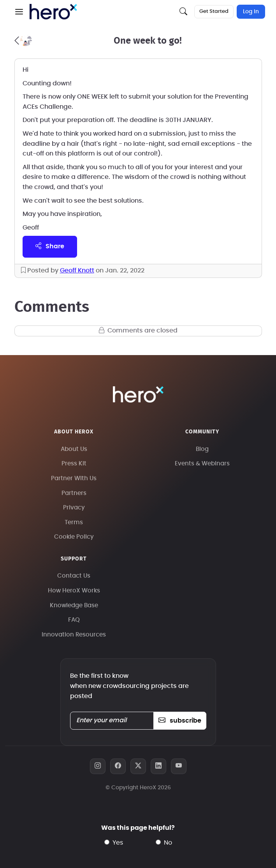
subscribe (180, 721)
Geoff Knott (77, 270)
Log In (251, 12)
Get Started (214, 11)
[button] (19, 12)
